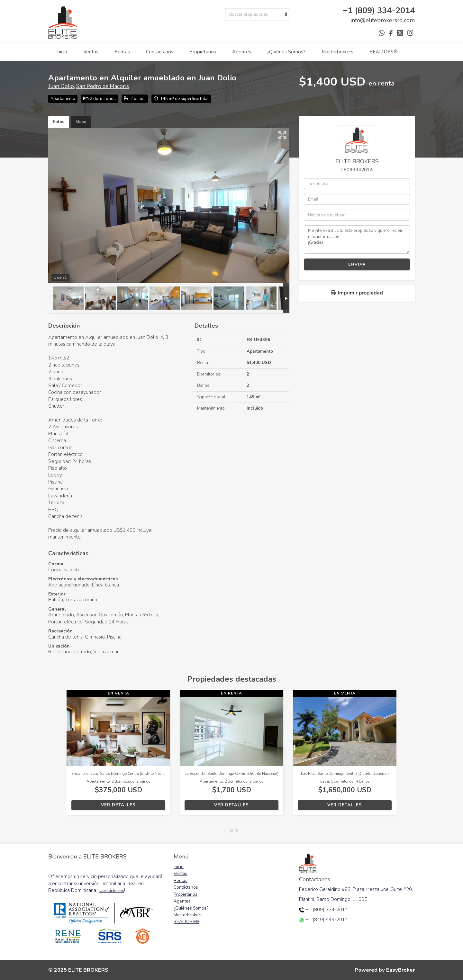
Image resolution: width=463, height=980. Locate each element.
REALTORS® (384, 52)
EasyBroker (400, 970)
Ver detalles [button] (118, 805)
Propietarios (203, 52)
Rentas (122, 52)
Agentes (242, 52)
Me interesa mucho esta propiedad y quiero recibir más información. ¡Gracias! (357, 240)
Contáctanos (160, 52)
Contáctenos (112, 890)
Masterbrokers (337, 52)
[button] (57, 756)
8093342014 (358, 170)
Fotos (59, 122)
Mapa (81, 122)
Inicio (62, 52)
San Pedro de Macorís (103, 86)
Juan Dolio (61, 86)
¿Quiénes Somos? (286, 52)
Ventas (91, 52)
